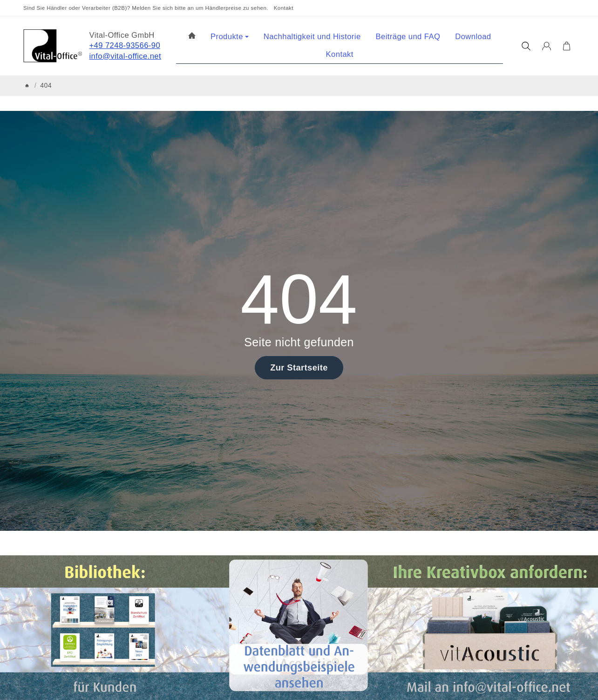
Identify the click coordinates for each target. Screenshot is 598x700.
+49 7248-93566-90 (125, 45)
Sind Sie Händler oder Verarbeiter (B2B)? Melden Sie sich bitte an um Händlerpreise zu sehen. (146, 8)
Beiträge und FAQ (408, 37)
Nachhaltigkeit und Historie (312, 37)
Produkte (230, 37)
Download (473, 37)
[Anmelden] (547, 46)
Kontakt (284, 8)
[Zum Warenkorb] (567, 46)
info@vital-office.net (126, 56)
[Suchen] (526, 46)
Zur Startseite (299, 367)
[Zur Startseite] (53, 46)
